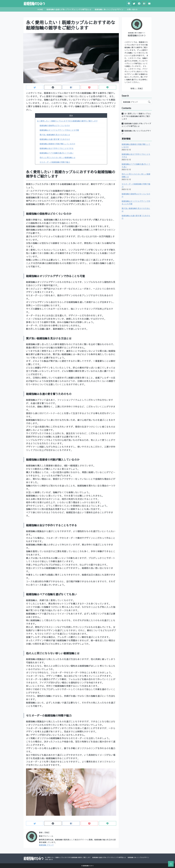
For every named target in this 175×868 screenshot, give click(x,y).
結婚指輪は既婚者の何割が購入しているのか (57, 144)
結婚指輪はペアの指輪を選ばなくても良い (57, 153)
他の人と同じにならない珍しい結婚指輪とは (57, 157)
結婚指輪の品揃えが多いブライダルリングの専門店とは (69, 9)
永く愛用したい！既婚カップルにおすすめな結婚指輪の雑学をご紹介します (67, 121)
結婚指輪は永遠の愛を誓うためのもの (55, 139)
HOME (40, 9)
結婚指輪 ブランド (46, 845)
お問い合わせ (132, 9)
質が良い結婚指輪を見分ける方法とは (55, 135)
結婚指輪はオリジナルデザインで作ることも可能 (59, 130)
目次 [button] (71, 116)
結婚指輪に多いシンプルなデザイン (109, 9)
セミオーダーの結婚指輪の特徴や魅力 (55, 162)
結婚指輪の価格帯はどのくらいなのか (55, 125)
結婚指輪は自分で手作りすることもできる (57, 148)
